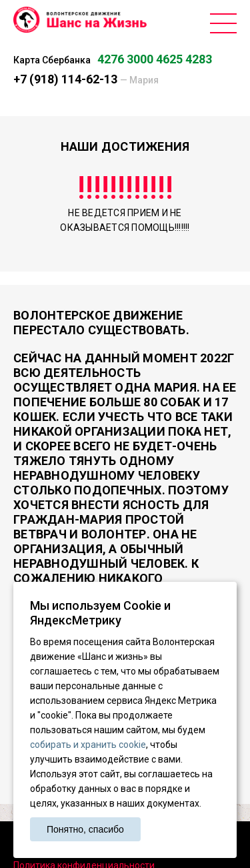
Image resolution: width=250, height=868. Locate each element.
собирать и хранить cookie (88, 745)
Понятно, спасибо (85, 829)
